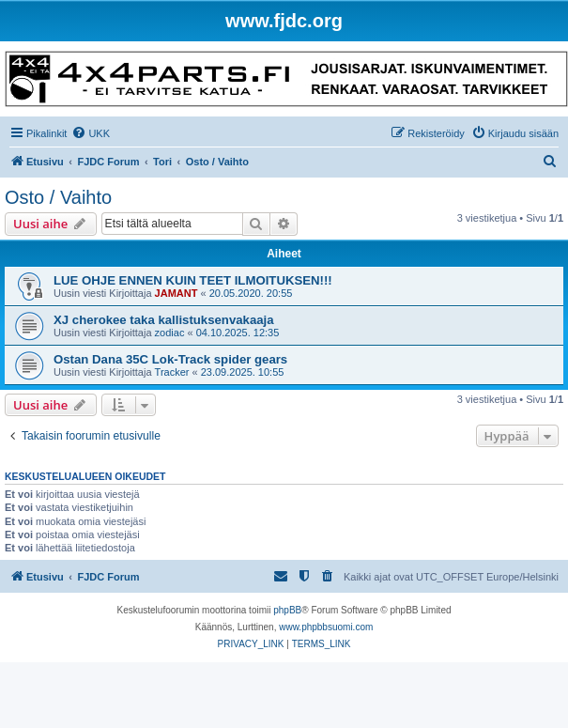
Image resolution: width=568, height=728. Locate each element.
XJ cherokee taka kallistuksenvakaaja (164, 320)
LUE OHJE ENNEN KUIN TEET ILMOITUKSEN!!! (193, 280)
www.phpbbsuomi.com (326, 627)
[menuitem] (91, 133)
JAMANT (177, 293)
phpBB (287, 610)
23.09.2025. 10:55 (243, 372)
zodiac (170, 333)
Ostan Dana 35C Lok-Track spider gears (170, 359)
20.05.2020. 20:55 (251, 293)
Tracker (172, 372)
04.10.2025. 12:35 (238, 333)
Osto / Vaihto (58, 197)
